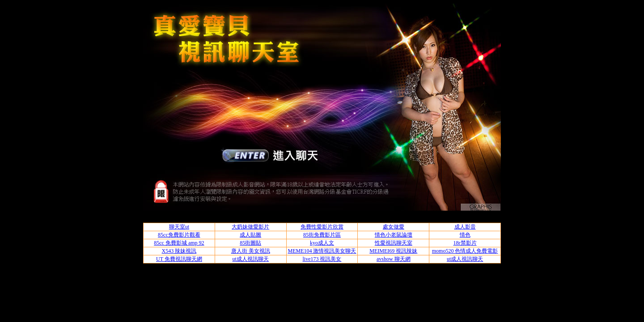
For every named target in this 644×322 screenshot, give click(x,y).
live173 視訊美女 (322, 259)
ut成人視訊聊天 (251, 259)
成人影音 (465, 227)
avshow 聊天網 (394, 259)
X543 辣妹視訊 (179, 251)
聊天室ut (179, 227)
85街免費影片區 (322, 235)
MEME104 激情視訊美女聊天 (322, 251)
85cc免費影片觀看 (179, 235)
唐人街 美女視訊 (251, 251)
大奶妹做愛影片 (250, 227)
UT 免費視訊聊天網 (179, 259)
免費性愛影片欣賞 (322, 227)
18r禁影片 (465, 243)
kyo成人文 (322, 243)
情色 (465, 235)
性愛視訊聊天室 (394, 243)
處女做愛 (394, 227)
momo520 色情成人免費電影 (465, 251)
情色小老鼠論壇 (394, 235)
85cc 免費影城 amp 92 (179, 243)
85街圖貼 (250, 243)
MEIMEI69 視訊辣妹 (393, 251)
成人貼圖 (250, 235)
